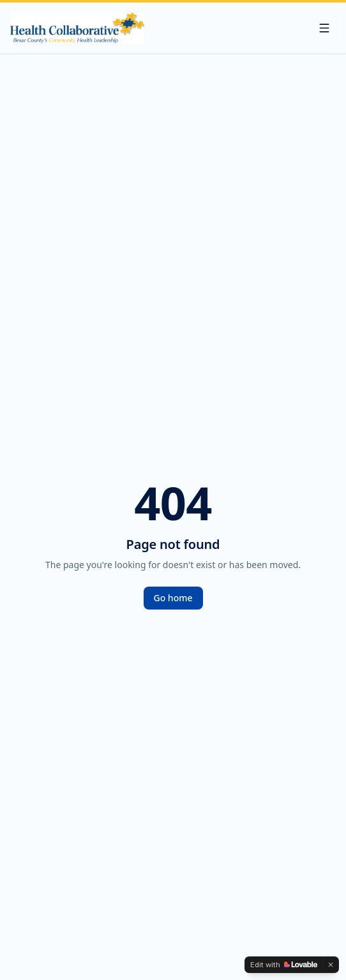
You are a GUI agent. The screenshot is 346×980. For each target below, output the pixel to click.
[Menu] (324, 28)
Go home (173, 598)
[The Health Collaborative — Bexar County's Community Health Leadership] (77, 28)
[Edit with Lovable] (284, 965)
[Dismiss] (331, 965)
